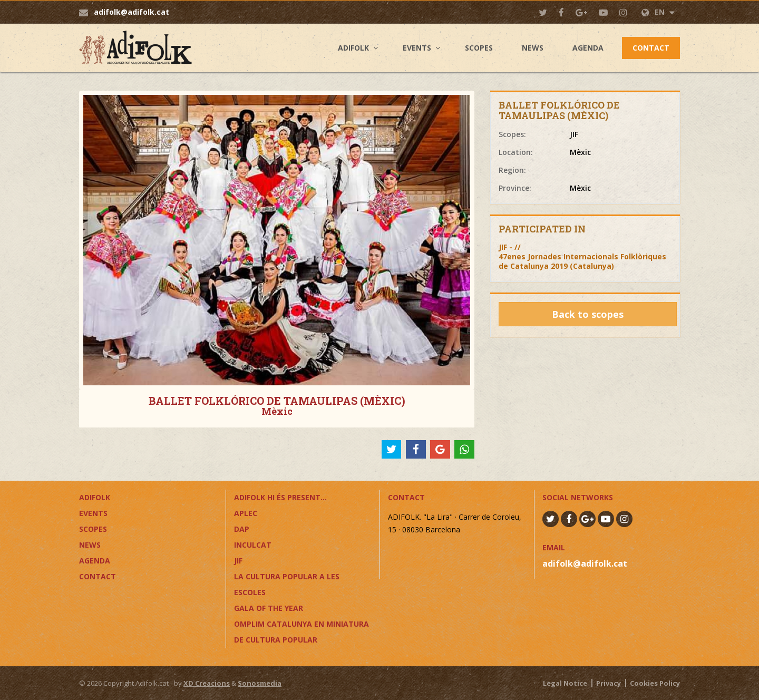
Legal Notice (565, 683)
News (533, 48)
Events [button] (417, 48)
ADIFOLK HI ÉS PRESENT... (280, 497)
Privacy (609, 683)
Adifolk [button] (353, 48)
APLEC (246, 513)
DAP (242, 529)
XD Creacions (207, 683)
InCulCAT (253, 545)
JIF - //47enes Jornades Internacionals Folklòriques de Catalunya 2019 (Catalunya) (582, 256)
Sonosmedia (260, 683)
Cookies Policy (655, 683)
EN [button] (658, 12)
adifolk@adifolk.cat (132, 12)
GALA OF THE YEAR (269, 608)
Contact (651, 48)
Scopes (479, 48)
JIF (238, 561)
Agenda (588, 48)
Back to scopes (588, 314)
